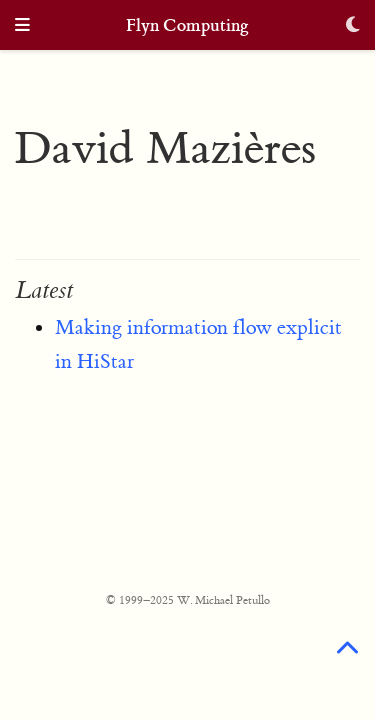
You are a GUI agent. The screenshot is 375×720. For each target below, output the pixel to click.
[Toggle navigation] (22, 26)
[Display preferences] (353, 26)
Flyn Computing (187, 25)
